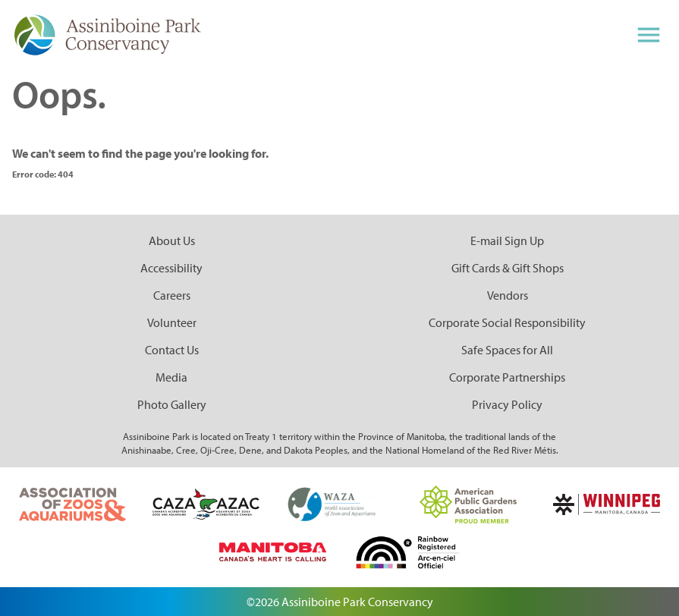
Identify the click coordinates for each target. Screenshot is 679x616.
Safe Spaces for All (507, 350)
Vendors (508, 295)
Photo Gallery (172, 404)
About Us (172, 240)
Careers (172, 295)
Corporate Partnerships (507, 377)
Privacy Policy (507, 404)
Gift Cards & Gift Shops (508, 268)
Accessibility (171, 268)
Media (171, 377)
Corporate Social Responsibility (507, 322)
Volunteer (172, 322)
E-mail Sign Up (507, 240)
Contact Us (172, 350)
